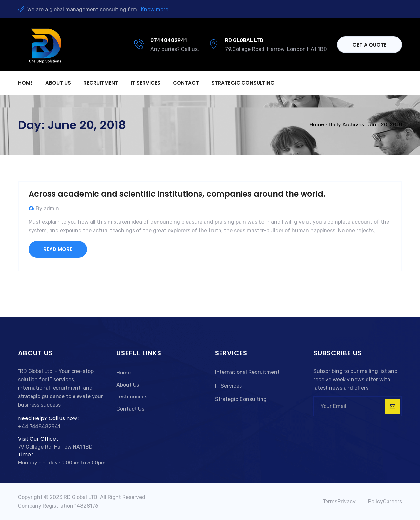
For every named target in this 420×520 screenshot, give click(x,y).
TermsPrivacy (339, 501)
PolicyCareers (385, 501)
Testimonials (132, 397)
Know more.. (156, 9)
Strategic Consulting (243, 83)
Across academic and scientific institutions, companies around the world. (177, 194)
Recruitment (101, 83)
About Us (128, 385)
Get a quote (369, 45)
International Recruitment (247, 372)
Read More (58, 249)
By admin (47, 208)
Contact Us (130, 409)
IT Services (146, 83)
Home (25, 83)
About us (58, 83)
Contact (186, 83)
